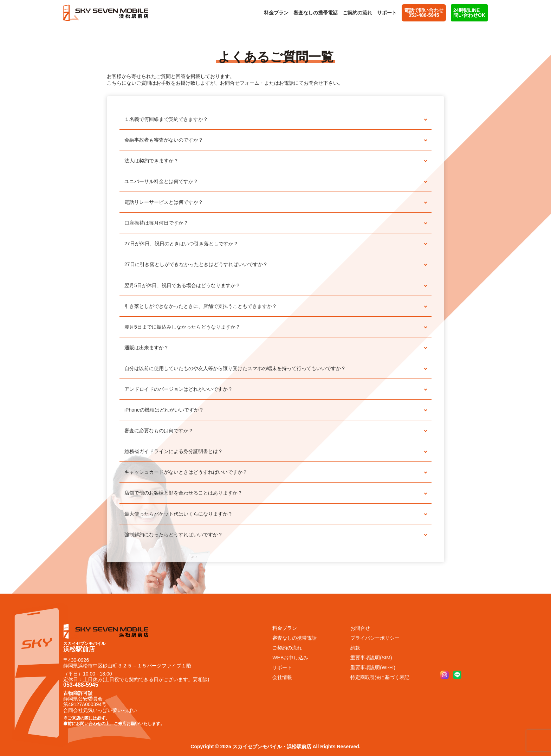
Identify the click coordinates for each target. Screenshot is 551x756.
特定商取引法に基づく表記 (380, 677)
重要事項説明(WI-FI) (373, 667)
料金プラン (276, 13)
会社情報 (282, 677)
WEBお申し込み (290, 658)
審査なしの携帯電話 (316, 13)
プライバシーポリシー (375, 638)
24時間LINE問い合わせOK (469, 13)
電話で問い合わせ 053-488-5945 (424, 13)
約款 (355, 648)
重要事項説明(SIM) (371, 658)
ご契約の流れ (357, 13)
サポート (387, 13)
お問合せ (360, 628)
